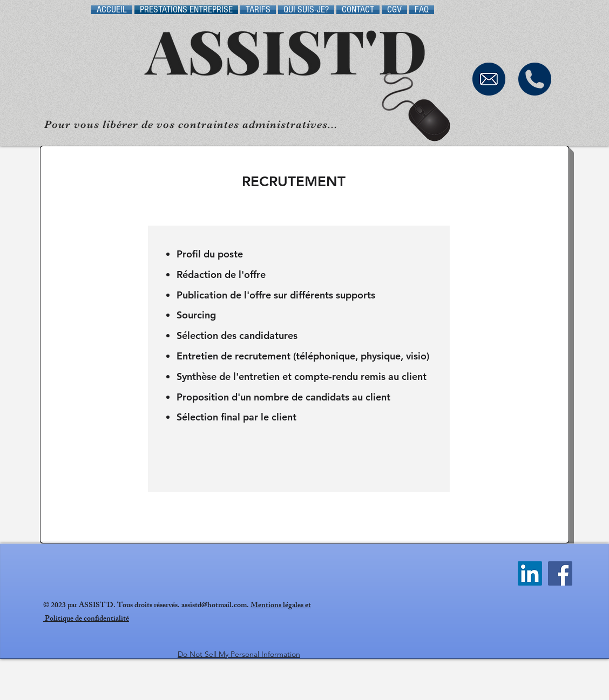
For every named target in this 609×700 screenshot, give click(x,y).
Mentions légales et (281, 606)
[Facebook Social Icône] (560, 573)
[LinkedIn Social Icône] (530, 573)
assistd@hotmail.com (214, 606)
